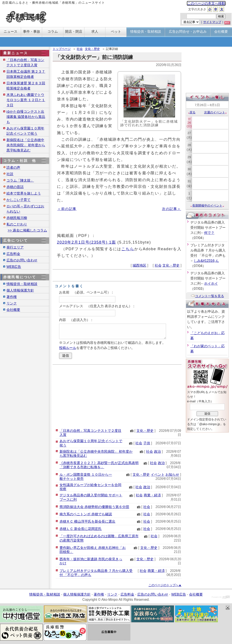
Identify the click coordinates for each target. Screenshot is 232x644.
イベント (158, 475)
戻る (192, 112)
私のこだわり (17, 224)
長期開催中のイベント (207, 205)
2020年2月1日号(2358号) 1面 (86, 242)
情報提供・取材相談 (22, 284)
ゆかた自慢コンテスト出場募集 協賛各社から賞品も (26, 117)
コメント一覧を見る (207, 296)
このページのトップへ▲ (165, 585)
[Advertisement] (117, 396)
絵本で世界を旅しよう (24, 193)
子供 (147, 443)
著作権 (12, 297)
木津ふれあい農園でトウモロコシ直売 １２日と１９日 (26, 100)
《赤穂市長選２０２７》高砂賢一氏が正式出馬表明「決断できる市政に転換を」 (99, 465)
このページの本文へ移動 (206, 3)
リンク (12, 303)
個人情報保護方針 (20, 290)
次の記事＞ (172, 209)
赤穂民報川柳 (17, 218)
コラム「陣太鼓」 (20, 180)
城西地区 (139, 265)
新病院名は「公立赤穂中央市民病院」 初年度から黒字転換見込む (26, 145)
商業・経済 (152, 495)
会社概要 (13, 310)
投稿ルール (68, 348)
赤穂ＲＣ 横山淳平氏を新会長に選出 (87, 521)
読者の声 (13, 168)
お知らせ (172, 475)
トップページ (62, 49)
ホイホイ (211, 283)
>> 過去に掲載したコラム (27, 230)
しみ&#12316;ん (206, 261)
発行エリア (15, 247)
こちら (128, 249)
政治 (157, 452)
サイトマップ (212, 22)
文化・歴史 (92, 49)
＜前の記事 (67, 209)
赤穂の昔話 (15, 187)
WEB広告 (14, 267)
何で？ (209, 233)
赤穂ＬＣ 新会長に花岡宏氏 (81, 529)
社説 (10, 174)
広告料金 (13, 254)
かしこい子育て (18, 200)
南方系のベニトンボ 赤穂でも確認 (86, 514)
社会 (80, 49)
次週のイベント (216, 112)
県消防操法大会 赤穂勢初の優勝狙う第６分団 (94, 507)
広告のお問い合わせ (22, 260)
